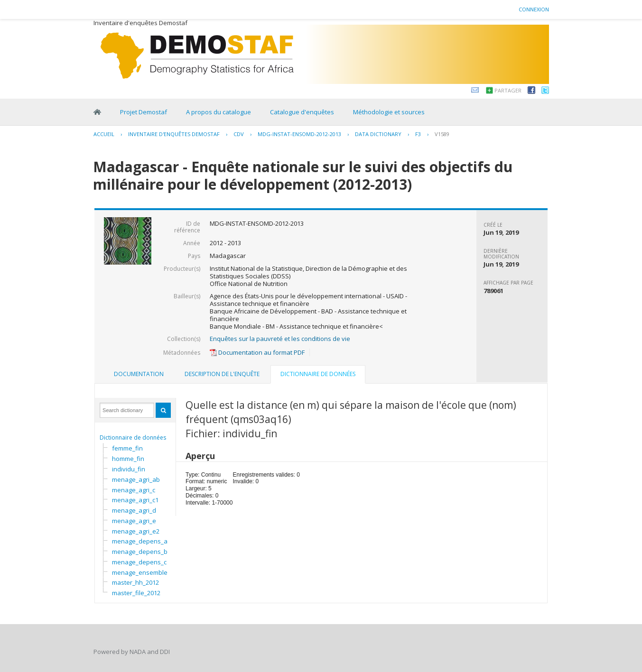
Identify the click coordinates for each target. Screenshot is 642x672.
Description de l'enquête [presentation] (222, 374)
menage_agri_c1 (135, 500)
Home (97, 112)
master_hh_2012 (135, 582)
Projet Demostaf (144, 112)
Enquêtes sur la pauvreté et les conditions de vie (280, 339)
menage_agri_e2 (136, 531)
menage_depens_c (139, 562)
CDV (239, 134)
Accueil (104, 134)
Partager (508, 90)
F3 (418, 134)
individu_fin (129, 469)
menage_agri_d (134, 510)
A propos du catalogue (219, 112)
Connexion (534, 9)
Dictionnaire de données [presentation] (318, 374)
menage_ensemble (140, 572)
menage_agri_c (134, 490)
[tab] (139, 374)
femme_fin (127, 448)
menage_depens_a (140, 541)
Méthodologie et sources (389, 112)
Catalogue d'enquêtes (302, 112)
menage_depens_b (140, 552)
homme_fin (128, 459)
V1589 (442, 134)
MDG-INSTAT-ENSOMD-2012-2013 (299, 134)
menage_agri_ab (136, 479)
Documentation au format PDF (257, 352)
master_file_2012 (136, 593)
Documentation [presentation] (139, 374)
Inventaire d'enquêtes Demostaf (174, 134)
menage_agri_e (134, 521)
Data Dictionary (378, 134)
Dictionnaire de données (133, 437)
